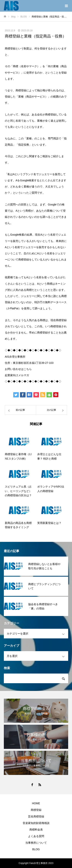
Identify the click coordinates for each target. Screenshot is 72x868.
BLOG (36, 849)
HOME (36, 803)
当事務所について (36, 843)
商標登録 (36, 810)
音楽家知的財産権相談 (36, 823)
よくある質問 (36, 836)
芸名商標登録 (36, 816)
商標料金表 (36, 830)
